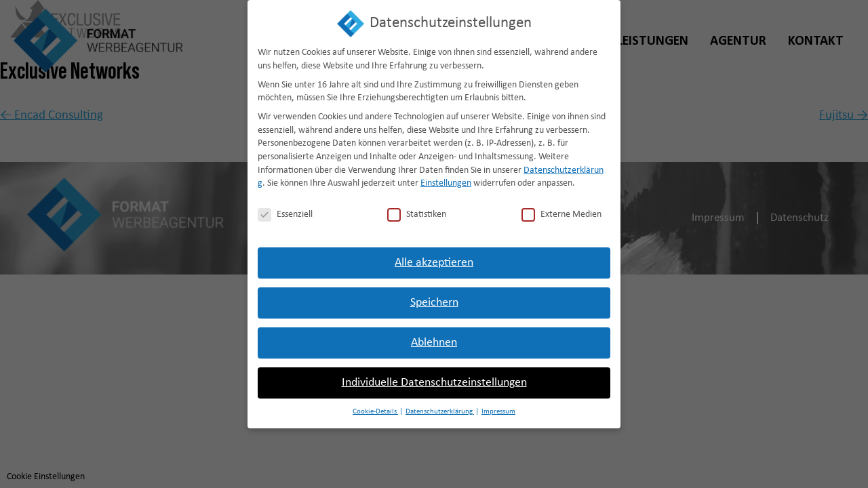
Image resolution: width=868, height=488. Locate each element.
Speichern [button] (434, 295)
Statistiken (417, 208)
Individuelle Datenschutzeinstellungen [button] (434, 375)
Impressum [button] (498, 404)
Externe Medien (561, 208)
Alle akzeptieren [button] (434, 255)
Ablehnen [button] (434, 335)
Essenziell (285, 208)
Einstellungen (446, 177)
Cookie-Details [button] (375, 404)
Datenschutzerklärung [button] (440, 404)
